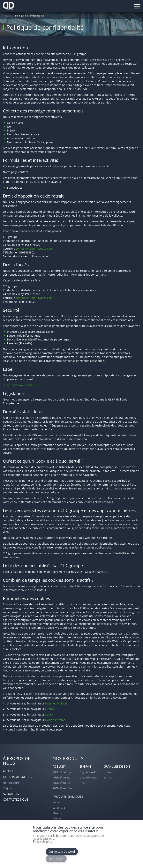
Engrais (85, 766)
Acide (56, 802)
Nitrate (57, 818)
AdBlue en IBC (61, 777)
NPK (82, 783)
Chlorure (58, 813)
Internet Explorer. (57, 703)
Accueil (7, 16)
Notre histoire (11, 783)
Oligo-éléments (88, 777)
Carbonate (59, 808)
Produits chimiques (68, 797)
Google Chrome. (56, 720)
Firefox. (50, 709)
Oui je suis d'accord (62, 851)
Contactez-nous (16, 799)
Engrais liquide (88, 772)
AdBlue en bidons (64, 788)
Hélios (107, 772)
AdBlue (59, 766)
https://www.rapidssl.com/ (24, 385)
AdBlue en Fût (61, 783)
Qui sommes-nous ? (18, 777)
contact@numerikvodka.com (34, 249)
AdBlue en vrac (62, 772)
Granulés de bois (117, 766)
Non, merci (56, 859)
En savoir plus (42, 842)
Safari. (49, 714)
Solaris (107, 777)
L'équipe (8, 788)
